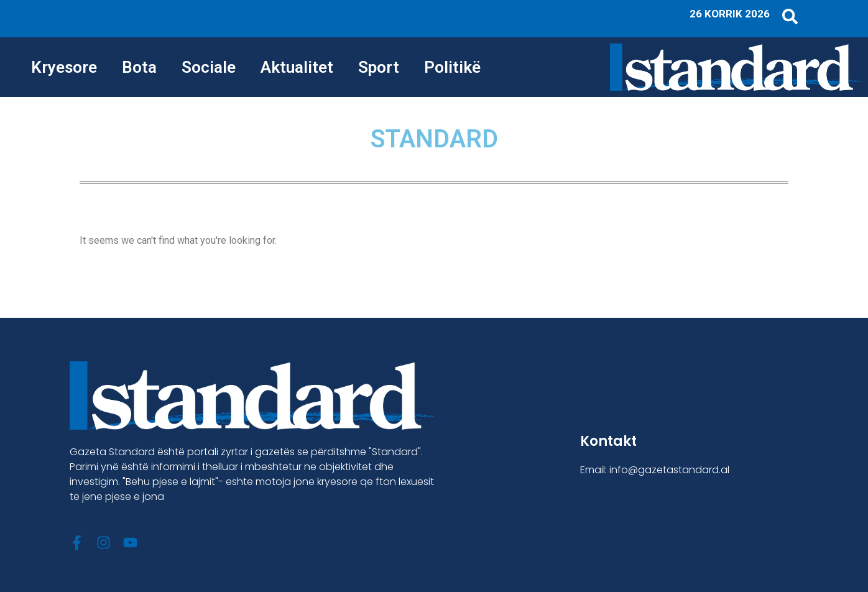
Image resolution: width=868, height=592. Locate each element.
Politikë (452, 67)
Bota (139, 67)
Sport (379, 67)
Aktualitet (297, 67)
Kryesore (64, 67)
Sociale (209, 67)
